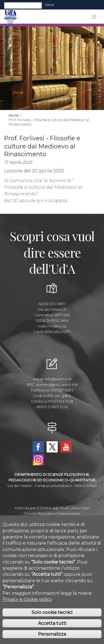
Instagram (38, 460)
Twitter (52, 447)
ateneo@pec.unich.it (57, 385)
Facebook (38, 447)
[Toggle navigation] (95, 5)
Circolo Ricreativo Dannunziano (52, 513)
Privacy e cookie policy (27, 604)
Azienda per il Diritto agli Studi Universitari (52, 508)
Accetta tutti (52, 628)
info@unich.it (58, 379)
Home (14, 115)
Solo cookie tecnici (52, 618)
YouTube (66, 447)
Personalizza (52, 639)
